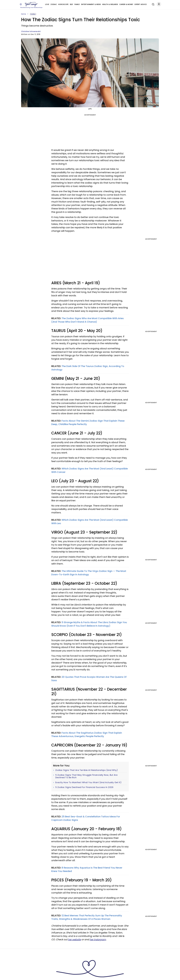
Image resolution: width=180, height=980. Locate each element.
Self (71, 4)
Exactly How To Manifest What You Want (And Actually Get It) (88, 782)
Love (47, 4)
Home (24, 14)
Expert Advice (141, 4)
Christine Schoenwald (31, 31)
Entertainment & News (91, 4)
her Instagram (98, 940)
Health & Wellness (110, 4)
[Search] (153, 4)
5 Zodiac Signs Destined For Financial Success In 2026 (84, 787)
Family (77, 4)
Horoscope (63, 4)
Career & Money (126, 4)
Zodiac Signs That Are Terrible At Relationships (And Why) (87, 770)
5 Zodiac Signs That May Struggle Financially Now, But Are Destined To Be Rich (86, 776)
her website (74, 940)
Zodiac (54, 4)
